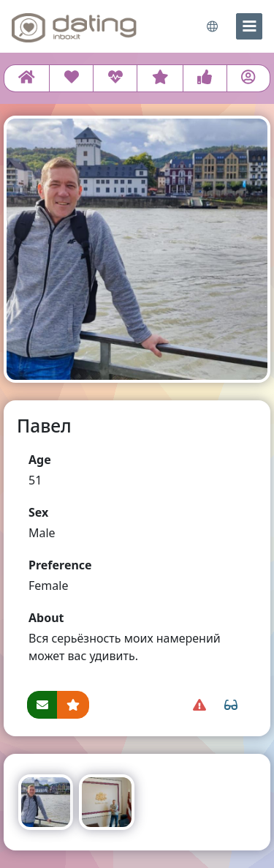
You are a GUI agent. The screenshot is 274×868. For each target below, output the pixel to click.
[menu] (249, 26)
